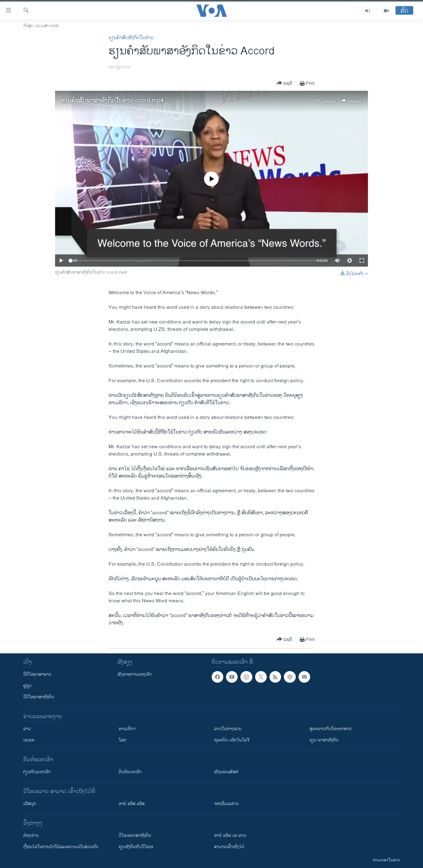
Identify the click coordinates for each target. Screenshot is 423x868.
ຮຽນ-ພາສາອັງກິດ (324, 740)
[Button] (284, 83)
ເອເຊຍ (29, 740)
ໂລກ (122, 740)
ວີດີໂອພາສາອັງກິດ (39, 697)
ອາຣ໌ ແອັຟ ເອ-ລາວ (230, 835)
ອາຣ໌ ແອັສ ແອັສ (132, 804)
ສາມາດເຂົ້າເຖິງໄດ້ (229, 847)
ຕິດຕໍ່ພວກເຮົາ (130, 772)
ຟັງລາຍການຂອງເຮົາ (135, 674)
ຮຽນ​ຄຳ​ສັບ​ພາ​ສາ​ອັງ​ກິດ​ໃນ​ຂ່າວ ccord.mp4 (112, 101)
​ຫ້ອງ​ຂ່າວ (31, 835)
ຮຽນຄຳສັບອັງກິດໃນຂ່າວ (131, 38)
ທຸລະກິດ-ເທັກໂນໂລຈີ (232, 740)
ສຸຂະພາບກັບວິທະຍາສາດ (331, 729)
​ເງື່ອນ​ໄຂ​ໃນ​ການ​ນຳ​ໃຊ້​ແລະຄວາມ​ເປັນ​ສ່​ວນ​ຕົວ (61, 847)
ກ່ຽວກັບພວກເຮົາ (37, 772)
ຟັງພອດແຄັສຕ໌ (226, 772)
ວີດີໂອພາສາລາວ (37, 674)
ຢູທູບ (28, 686)
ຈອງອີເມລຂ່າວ (226, 804)
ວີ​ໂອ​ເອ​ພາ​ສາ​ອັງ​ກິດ (135, 835)
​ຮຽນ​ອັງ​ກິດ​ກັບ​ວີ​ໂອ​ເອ (136, 847)
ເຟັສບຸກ (30, 804)
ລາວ (27, 729)
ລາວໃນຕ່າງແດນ (228, 729)
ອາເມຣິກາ (127, 729)
